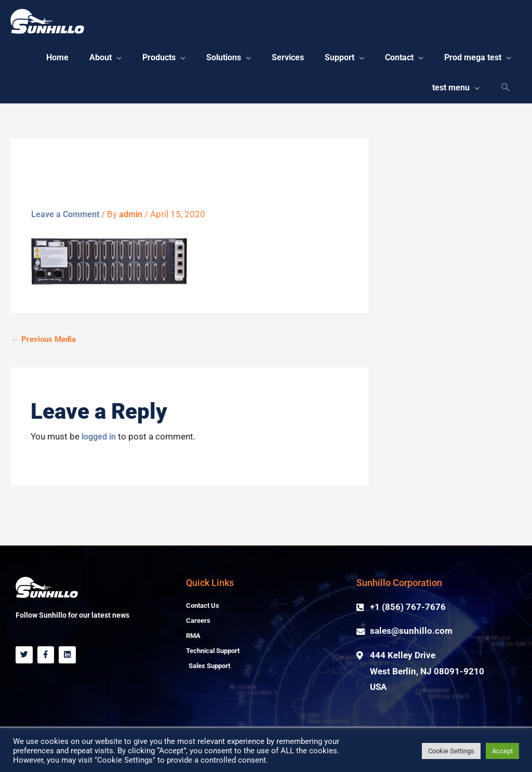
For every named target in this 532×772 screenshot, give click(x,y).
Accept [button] (502, 751)
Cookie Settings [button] (451, 751)
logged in (101, 444)
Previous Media (44, 347)
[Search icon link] (506, 94)
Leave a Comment (67, 222)
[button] (177, 60)
